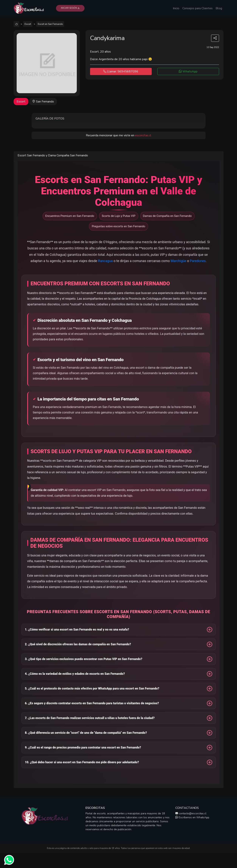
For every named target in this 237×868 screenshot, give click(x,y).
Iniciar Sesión (70, 8)
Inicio (176, 8)
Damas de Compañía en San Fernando (167, 216)
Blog (219, 8)
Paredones (198, 261)
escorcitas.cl (143, 135)
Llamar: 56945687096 (121, 71)
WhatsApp (188, 71)
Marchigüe (178, 261)
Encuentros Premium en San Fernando (70, 216)
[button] (119, 630)
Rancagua (105, 261)
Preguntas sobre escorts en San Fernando (118, 226)
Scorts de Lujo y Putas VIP (119, 216)
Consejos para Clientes (197, 8)
